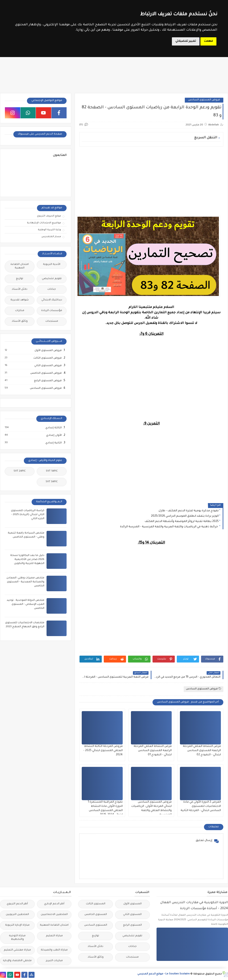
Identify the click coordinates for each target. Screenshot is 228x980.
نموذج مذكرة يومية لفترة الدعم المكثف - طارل (189, 511)
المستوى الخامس (96, 915)
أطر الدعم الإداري (54, 904)
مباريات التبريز (54, 961)
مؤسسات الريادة (52, 311)
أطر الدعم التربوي (17, 904)
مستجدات (52, 321)
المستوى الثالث (96, 904)
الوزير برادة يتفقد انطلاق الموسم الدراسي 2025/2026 (185, 516)
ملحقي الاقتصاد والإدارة (17, 961)
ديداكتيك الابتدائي (52, 300)
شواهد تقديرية (20, 300)
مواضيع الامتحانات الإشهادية (44, 223)
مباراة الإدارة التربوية (17, 925)
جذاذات (52, 289)
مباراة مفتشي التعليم (17, 950)
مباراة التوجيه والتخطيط (17, 938)
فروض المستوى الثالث (47, 358)
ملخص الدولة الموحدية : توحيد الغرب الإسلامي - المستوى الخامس (25, 604)
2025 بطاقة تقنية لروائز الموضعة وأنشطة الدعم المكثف (182, 522)
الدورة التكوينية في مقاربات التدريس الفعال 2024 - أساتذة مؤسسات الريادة (194, 906)
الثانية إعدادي (53, 443)
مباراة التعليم (54, 936)
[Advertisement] (151, 181)
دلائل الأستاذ (20, 289)
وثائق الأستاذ (20, 321)
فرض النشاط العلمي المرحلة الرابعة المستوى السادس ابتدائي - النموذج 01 (153, 751)
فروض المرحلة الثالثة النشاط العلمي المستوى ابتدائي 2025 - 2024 (103, 751)
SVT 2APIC (20, 471)
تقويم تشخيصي (52, 279)
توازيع (20, 279)
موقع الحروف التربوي (49, 216)
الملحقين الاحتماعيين (54, 915)
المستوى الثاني (132, 915)
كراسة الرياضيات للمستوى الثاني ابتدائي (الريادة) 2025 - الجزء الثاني (28, 515)
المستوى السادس (96, 925)
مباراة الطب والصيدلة (54, 950)
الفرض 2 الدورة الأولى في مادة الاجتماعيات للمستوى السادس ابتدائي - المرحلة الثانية (201, 806)
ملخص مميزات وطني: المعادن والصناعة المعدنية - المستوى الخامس (25, 582)
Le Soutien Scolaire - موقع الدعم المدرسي (164, 974)
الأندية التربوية (52, 265)
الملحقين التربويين (17, 915)
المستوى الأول (132, 904)
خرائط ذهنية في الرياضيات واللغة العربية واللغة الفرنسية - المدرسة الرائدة (169, 527)
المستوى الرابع (132, 925)
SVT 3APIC (52, 482)
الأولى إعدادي (54, 435)
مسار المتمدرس (51, 237)
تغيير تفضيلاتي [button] (186, 41)
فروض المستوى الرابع (48, 381)
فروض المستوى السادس (204, 100)
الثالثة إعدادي (53, 428)
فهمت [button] (208, 41)
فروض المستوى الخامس (46, 373)
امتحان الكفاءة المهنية (20, 266)
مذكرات (20, 311)
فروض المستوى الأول (48, 351)
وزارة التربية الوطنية (49, 230)
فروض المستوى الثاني (48, 366)
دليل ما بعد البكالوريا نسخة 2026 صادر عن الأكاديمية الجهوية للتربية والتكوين (27, 560)
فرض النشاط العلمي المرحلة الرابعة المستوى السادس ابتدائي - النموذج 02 (202, 751)
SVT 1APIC (52, 471)
